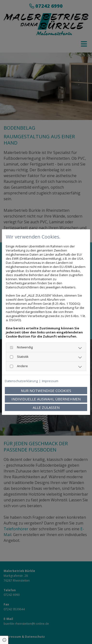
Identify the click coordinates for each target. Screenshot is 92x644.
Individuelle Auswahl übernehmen (46, 399)
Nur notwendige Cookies (46, 391)
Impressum (50, 381)
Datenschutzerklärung (21, 381)
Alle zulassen (46, 407)
